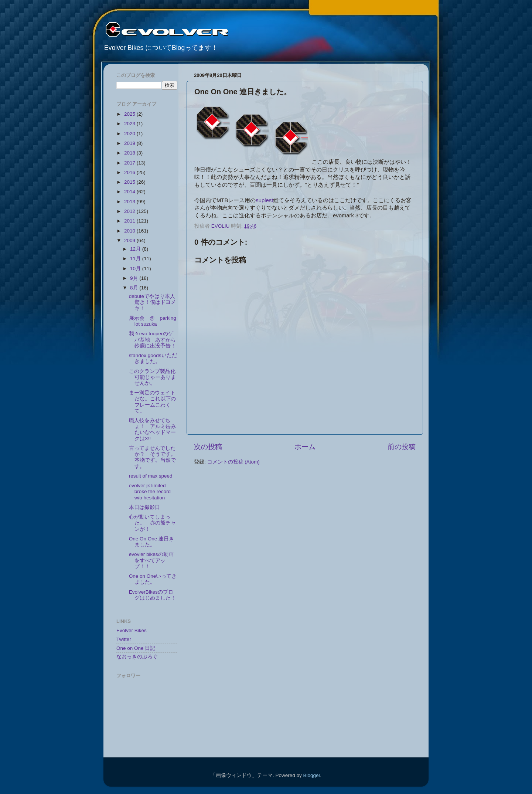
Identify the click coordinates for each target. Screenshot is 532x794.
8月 (135, 288)
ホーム (305, 447)
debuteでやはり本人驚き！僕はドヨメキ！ (152, 302)
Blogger (311, 775)
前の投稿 (402, 447)
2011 (130, 221)
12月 (136, 249)
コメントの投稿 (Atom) (233, 462)
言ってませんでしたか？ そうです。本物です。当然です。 (152, 457)
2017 (130, 163)
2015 (130, 182)
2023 (130, 124)
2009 (130, 240)
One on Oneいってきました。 (153, 579)
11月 (136, 259)
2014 (130, 192)
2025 (130, 114)
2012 (130, 211)
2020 (130, 134)
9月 (135, 278)
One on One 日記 (136, 648)
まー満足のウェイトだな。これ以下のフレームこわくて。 (152, 402)
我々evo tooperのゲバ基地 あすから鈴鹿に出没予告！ (152, 340)
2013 (130, 202)
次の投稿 (208, 447)
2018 (130, 153)
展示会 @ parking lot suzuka (153, 321)
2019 (130, 143)
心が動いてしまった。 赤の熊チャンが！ (152, 523)
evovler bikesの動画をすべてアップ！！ (151, 560)
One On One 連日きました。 (151, 542)
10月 (136, 269)
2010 (130, 231)
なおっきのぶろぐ (137, 657)
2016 (130, 172)
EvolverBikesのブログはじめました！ (152, 595)
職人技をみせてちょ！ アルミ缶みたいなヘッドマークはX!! (152, 430)
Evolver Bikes (132, 630)
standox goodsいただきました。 (153, 358)
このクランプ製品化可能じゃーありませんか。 (152, 377)
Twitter (124, 639)
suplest (264, 200)
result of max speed (151, 476)
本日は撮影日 (144, 507)
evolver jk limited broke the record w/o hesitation (150, 491)
